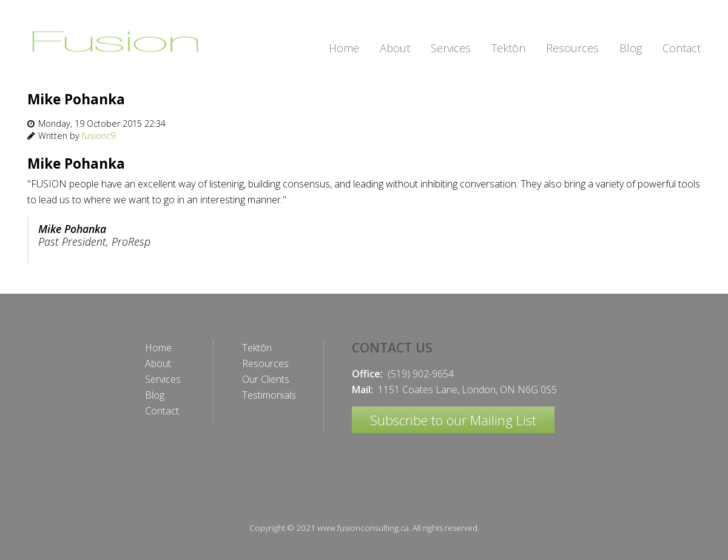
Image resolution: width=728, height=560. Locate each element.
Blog (155, 395)
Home (158, 348)
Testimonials (269, 395)
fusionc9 (99, 136)
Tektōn (257, 348)
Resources (265, 363)
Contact (162, 411)
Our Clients (266, 379)
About (158, 363)
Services (163, 379)
